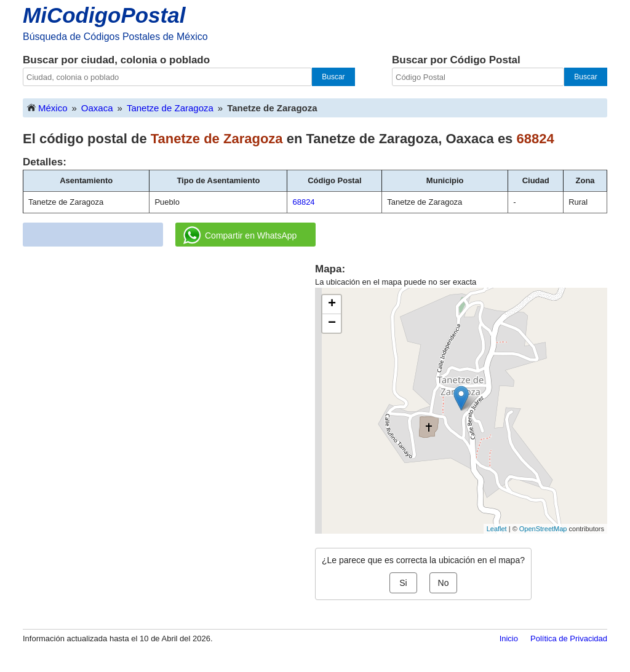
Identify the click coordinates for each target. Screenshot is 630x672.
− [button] (332, 323)
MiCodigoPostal (104, 15)
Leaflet (497, 529)
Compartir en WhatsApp (240, 235)
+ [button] (332, 304)
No (444, 583)
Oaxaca (97, 108)
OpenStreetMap (543, 529)
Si (403, 583)
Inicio (509, 638)
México (47, 107)
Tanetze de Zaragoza (170, 108)
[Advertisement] (169, 348)
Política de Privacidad (569, 638)
